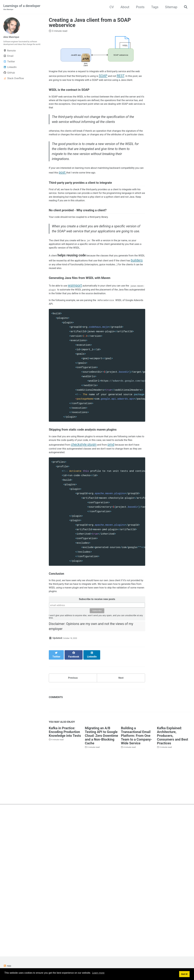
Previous (73, 814)
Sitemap (169, 7)
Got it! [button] (184, 975)
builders (113, 351)
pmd (93, 568)
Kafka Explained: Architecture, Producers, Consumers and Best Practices (173, 874)
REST (77, 84)
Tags (153, 7)
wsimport (82, 384)
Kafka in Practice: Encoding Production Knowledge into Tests (65, 870)
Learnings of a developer (22, 8)
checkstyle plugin (62, 568)
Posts (138, 7)
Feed (8, 966)
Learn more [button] (98, 974)
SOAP (56, 84)
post (114, 213)
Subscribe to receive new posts (97, 743)
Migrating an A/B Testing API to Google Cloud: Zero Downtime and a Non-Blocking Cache (101, 874)
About (123, 7)
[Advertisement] (97, 922)
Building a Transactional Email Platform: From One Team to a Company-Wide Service (136, 874)
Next (121, 814)
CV (110, 7)
